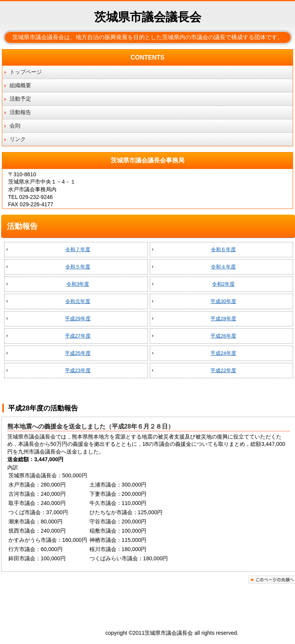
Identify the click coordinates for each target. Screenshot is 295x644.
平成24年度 (223, 353)
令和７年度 (78, 249)
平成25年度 (78, 353)
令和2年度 (223, 284)
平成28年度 (223, 319)
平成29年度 (78, 319)
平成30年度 (223, 301)
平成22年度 (223, 370)
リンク (18, 139)
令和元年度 (78, 301)
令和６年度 (223, 249)
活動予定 (20, 99)
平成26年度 (223, 336)
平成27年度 (78, 336)
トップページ (26, 72)
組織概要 (20, 85)
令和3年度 (78, 284)
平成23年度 (78, 370)
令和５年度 (78, 267)
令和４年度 (223, 267)
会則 (15, 126)
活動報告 (20, 112)
